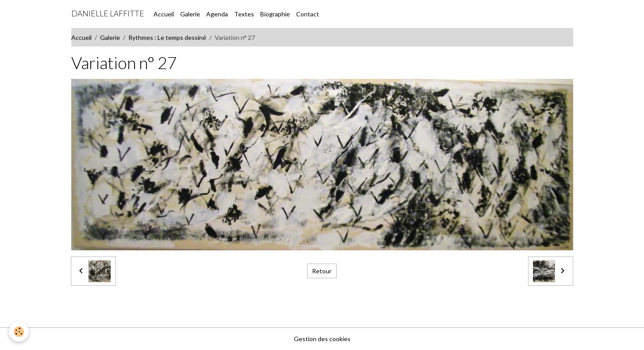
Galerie (190, 14)
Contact (308, 14)
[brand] (108, 14)
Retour (322, 271)
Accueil (164, 14)
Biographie (275, 14)
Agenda (217, 14)
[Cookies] (19, 332)
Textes (244, 14)
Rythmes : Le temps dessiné (167, 37)
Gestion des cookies (322, 339)
